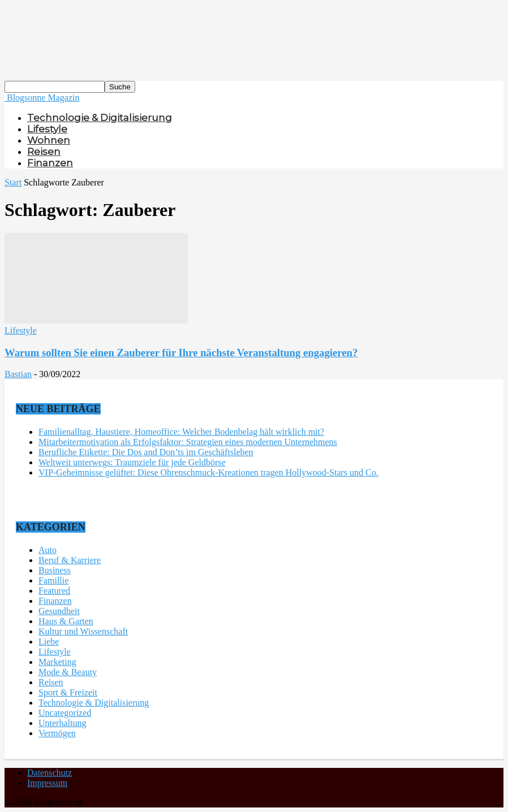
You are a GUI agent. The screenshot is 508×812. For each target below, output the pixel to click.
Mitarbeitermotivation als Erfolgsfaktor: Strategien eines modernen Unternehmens (188, 442)
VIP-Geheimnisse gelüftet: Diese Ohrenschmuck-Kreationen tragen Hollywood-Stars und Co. (208, 472)
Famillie (53, 580)
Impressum (47, 783)
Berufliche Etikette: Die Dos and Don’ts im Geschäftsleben (146, 452)
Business (55, 570)
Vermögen (57, 733)
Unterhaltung (62, 723)
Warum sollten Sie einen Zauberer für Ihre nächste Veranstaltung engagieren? (181, 353)
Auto (48, 550)
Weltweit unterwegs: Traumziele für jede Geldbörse (132, 462)
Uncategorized (65, 713)
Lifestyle (47, 129)
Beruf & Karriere (70, 560)
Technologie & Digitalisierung (100, 118)
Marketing (57, 662)
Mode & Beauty (68, 672)
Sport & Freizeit (68, 692)
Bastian (18, 374)
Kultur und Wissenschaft (83, 631)
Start (13, 182)
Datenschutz (49, 773)
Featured (54, 591)
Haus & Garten (66, 621)
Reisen (44, 152)
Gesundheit (59, 611)
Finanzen (50, 163)
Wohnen (49, 140)
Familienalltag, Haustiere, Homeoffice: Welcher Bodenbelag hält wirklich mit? (181, 432)
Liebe (49, 642)
